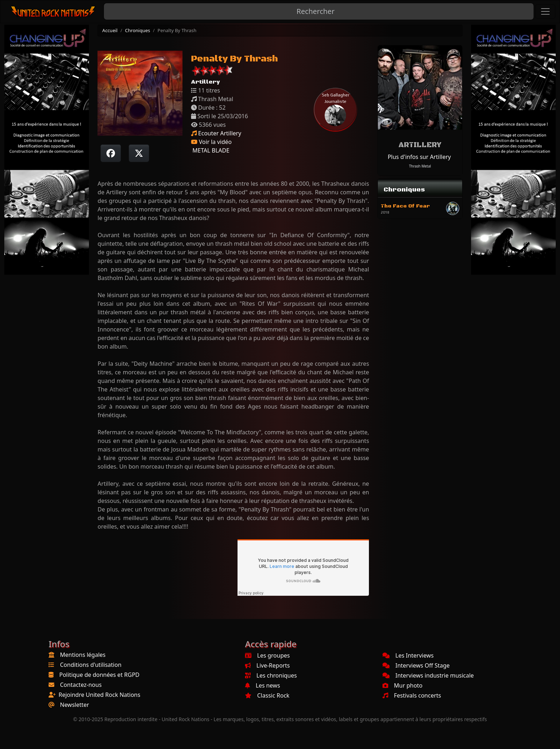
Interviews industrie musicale (428, 675)
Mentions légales (83, 655)
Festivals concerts (412, 695)
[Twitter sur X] (139, 153)
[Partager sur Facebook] (111, 153)
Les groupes (267, 655)
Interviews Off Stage (416, 665)
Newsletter (74, 705)
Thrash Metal (420, 166)
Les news (262, 685)
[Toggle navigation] (545, 11)
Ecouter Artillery (216, 133)
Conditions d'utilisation (91, 665)
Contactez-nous (81, 685)
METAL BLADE (210, 150)
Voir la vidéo (211, 142)
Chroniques (137, 30)
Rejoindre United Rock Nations (99, 695)
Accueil (110, 30)
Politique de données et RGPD (99, 675)
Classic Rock (267, 695)
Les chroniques (271, 675)
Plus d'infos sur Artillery (419, 157)
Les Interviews (408, 655)
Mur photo (402, 685)
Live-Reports (267, 665)
